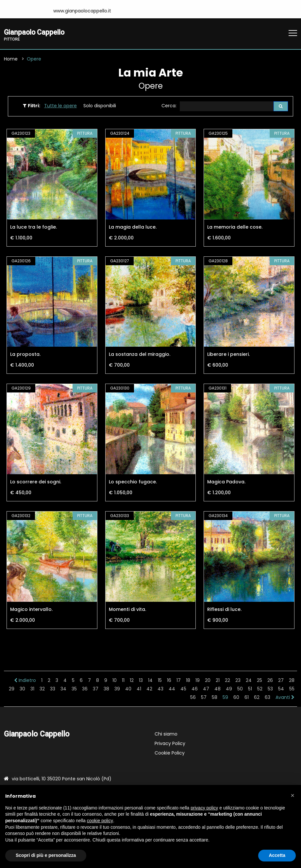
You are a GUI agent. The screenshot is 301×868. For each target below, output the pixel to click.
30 (22, 689)
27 (281, 681)
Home (11, 60)
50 (240, 689)
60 (236, 698)
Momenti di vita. (127, 610)
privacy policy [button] (204, 808)
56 (193, 698)
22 (227, 681)
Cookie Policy (170, 754)
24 (249, 681)
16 (169, 681)
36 (85, 689)
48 (217, 689)
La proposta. (25, 355)
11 (123, 681)
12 (132, 681)
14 (150, 681)
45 (183, 689)
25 (259, 681)
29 (12, 689)
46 (195, 689)
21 (218, 681)
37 (96, 689)
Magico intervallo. (31, 610)
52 (260, 689)
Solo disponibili (100, 106)
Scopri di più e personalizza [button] (46, 855)
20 (208, 681)
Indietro (25, 681)
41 (139, 689)
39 (117, 689)
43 (160, 689)
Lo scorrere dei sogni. (36, 483)
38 (106, 689)
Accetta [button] (277, 855)
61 (247, 698)
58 (215, 698)
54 (281, 689)
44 (172, 689)
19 (198, 681)
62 (257, 698)
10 (115, 681)
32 (42, 689)
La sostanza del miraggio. (140, 355)
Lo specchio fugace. (133, 483)
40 (128, 689)
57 (204, 698)
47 (206, 689)
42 (149, 689)
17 (179, 681)
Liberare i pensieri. (228, 355)
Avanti (285, 698)
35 (74, 689)
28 (292, 681)
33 (53, 689)
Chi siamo (166, 735)
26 (270, 681)
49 (229, 689)
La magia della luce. (133, 228)
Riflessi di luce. (224, 610)
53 (270, 689)
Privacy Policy (170, 744)
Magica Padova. (226, 483)
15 (160, 681)
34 (63, 689)
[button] (293, 795)
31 (32, 689)
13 (141, 681)
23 (238, 681)
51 (250, 689)
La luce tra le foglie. (33, 228)
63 (268, 698)
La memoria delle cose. (235, 228)
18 (188, 681)
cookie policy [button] (100, 821)
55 (292, 689)
